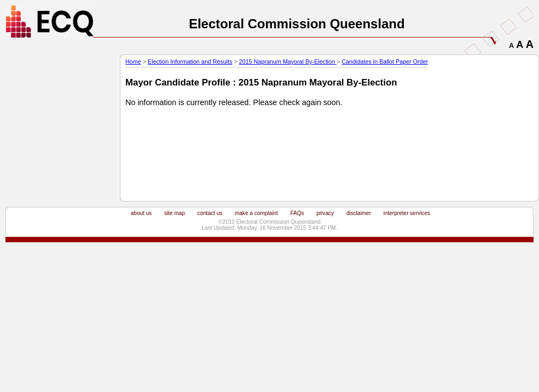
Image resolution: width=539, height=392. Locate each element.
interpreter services (407, 213)
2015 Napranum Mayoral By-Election (288, 62)
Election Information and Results (190, 62)
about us (141, 213)
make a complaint (256, 213)
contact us (210, 213)
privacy (325, 213)
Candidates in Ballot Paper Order (385, 62)
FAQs (297, 213)
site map (174, 213)
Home (133, 62)
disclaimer (358, 213)
